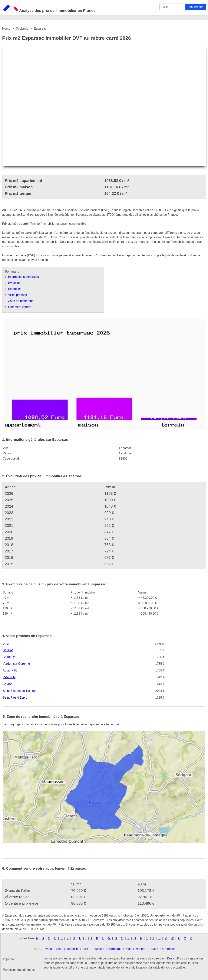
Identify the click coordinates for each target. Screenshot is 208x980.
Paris (48, 949)
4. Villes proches (16, 295)
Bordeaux (115, 949)
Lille (85, 949)
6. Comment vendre (18, 307)
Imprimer (9, 959)
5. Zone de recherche (19, 301)
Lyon (59, 949)
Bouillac (8, 650)
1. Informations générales (22, 277)
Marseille (73, 949)
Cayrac (8, 684)
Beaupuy (9, 657)
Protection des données (19, 970)
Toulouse (98, 949)
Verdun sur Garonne (16, 664)
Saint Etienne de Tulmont (20, 691)
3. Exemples (13, 289)
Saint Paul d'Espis (15, 698)
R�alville (9, 677)
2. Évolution (13, 283)
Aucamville (10, 670)
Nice (128, 949)
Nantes (140, 949)
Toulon (154, 949)
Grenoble (168, 949)
